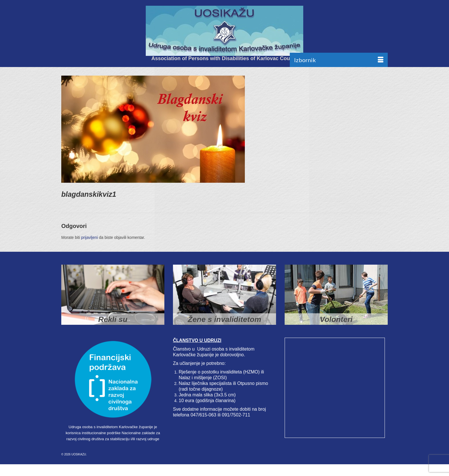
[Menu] (339, 60)
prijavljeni (89, 237)
